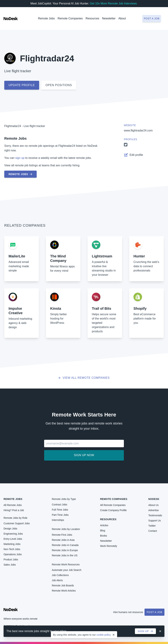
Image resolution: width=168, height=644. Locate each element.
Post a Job (154, 612)
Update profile (22, 85)
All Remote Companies (113, 505)
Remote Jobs (46, 18)
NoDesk (154, 499)
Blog (103, 530)
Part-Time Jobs (60, 515)
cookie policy (104, 635)
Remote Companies (70, 18)
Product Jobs (11, 559)
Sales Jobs (10, 565)
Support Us (155, 521)
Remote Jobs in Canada (65, 545)
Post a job (152, 19)
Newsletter (109, 18)
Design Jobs (10, 529)
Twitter (152, 526)
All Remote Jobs (13, 505)
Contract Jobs (59, 505)
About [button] (122, 18)
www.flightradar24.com (138, 130)
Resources (108, 519)
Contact (153, 531)
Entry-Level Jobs (13, 539)
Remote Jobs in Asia (63, 540)
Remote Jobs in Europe (65, 550)
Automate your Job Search (67, 570)
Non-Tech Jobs (12, 549)
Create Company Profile (113, 510)
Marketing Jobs (12, 544)
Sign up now (84, 455)
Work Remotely (108, 546)
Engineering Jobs (13, 534)
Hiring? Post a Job (14, 510)
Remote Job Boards (63, 585)
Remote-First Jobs (62, 535)
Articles (104, 525)
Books (103, 536)
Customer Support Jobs (17, 523)
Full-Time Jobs (60, 510)
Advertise (154, 510)
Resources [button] (92, 18)
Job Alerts (57, 580)
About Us (154, 505)
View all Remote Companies (84, 378)
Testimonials (155, 515)
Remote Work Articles (64, 591)
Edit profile (133, 155)
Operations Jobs (13, 554)
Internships (58, 520)
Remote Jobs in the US (65, 555)
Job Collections (60, 575)
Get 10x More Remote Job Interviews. (114, 3)
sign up (20, 158)
